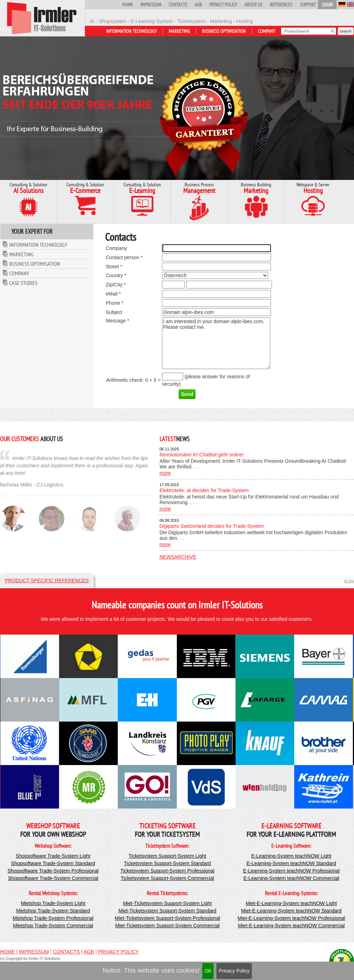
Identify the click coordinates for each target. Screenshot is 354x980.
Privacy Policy (234, 971)
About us (253, 5)
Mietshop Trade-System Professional (53, 918)
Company (266, 31)
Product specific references (47, 581)
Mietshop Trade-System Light (53, 903)
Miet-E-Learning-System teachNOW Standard (291, 911)
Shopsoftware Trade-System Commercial (53, 878)
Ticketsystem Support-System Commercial (167, 878)
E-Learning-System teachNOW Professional (291, 871)
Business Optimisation (224, 31)
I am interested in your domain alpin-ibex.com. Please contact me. (216, 343)
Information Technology (131, 31)
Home (127, 5)
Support (308, 5)
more (165, 473)
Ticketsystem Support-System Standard (167, 863)
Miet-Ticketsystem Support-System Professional (167, 918)
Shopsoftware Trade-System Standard (53, 863)
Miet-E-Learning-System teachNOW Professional (291, 918)
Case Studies (23, 283)
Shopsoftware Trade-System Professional (53, 871)
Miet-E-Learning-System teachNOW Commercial (291, 926)
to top (349, 581)
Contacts (178, 5)
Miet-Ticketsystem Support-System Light (167, 903)
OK (208, 971)
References (281, 5)
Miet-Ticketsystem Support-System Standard (167, 911)
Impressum (151, 5)
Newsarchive (178, 557)
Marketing (179, 31)
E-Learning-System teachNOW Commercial (291, 878)
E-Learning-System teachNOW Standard (291, 863)
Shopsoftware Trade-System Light (53, 856)
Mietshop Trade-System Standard (53, 911)
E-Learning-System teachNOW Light (291, 856)
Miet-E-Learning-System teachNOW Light (291, 903)
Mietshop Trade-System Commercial (53, 926)
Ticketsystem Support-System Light (167, 856)
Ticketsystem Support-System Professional (167, 871)
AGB (198, 5)
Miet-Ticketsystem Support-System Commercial (167, 926)
